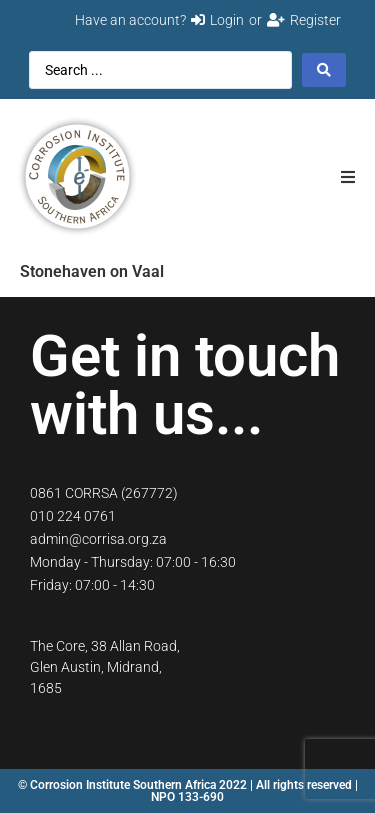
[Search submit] (324, 70)
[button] (347, 176)
